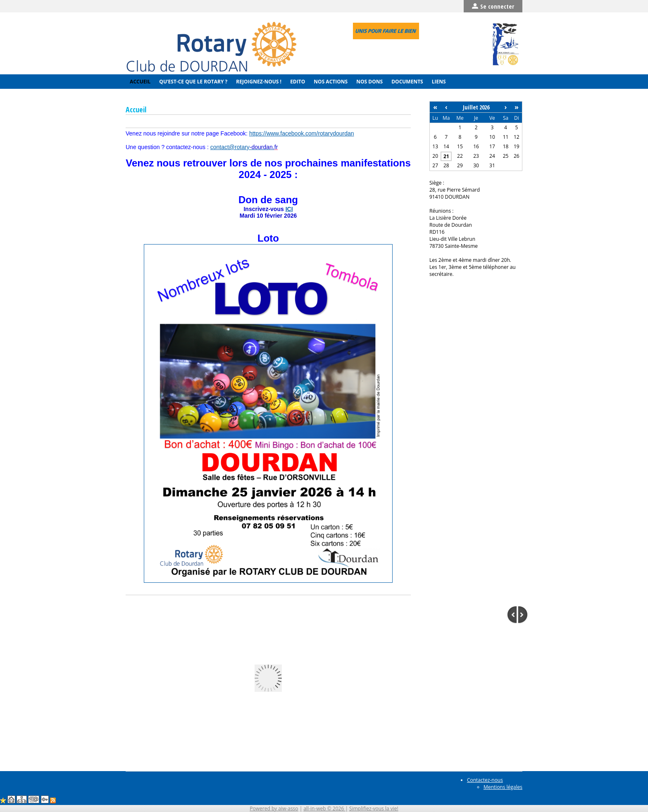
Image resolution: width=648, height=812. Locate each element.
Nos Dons (369, 82)
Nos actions (330, 82)
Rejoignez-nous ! (258, 82)
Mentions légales (503, 787)
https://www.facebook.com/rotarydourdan (302, 133)
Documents (407, 82)
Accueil (139, 82)
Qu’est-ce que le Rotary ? (193, 82)
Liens (438, 82)
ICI (289, 209)
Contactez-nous (485, 780)
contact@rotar (242, 147)
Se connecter (493, 6)
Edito (297, 82)
